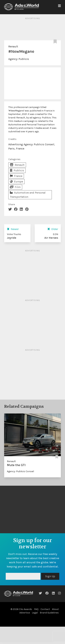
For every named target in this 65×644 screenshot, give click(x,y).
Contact (45, 609)
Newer (13, 229)
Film (15, 187)
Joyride (12, 238)
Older (53, 229)
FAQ (36, 609)
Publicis (24, 59)
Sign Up (50, 576)
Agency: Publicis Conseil (20, 471)
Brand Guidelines (49, 613)
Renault (13, 46)
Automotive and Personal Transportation (28, 195)
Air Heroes (51, 238)
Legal (35, 613)
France (16, 176)
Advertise (25, 613)
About (55, 609)
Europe (16, 181)
